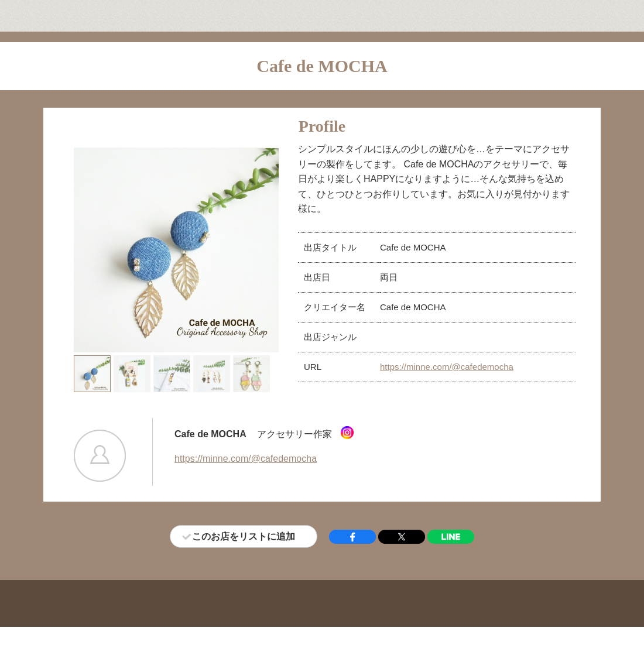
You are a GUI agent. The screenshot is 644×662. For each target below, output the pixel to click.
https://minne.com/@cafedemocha (447, 367)
